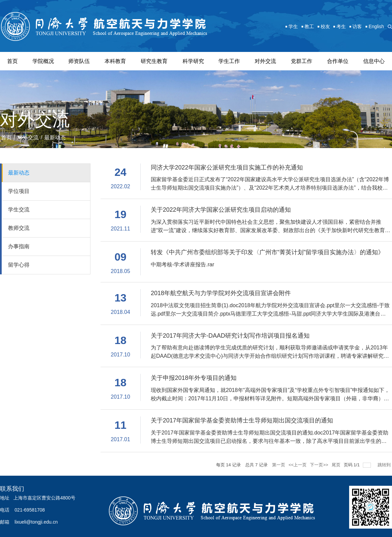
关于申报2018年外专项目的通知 (194, 378)
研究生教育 (154, 61)
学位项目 (19, 191)
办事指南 (19, 246)
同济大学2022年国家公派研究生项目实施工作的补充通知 (227, 167)
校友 (325, 26)
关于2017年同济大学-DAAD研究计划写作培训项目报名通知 (230, 336)
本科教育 (115, 61)
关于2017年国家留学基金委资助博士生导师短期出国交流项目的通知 (242, 420)
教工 (309, 26)
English (376, 26)
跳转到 (385, 465)
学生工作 (229, 61)
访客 (357, 26)
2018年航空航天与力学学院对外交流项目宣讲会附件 (221, 293)
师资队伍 (79, 61)
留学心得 (19, 265)
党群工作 (302, 61)
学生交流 (19, 210)
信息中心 (374, 61)
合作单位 (338, 61)
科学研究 (193, 61)
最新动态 (55, 138)
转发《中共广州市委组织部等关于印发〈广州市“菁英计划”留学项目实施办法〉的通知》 (267, 252)
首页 (12, 61)
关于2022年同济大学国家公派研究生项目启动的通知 (221, 210)
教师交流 (19, 228)
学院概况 (43, 61)
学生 (293, 26)
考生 (341, 26)
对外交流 (265, 61)
